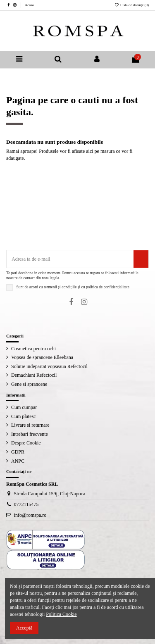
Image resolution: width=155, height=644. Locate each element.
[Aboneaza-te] (141, 259)
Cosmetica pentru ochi (33, 349)
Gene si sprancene (29, 384)
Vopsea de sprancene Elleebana (42, 357)
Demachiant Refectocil (34, 375)
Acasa (29, 5)
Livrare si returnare (30, 425)
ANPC (18, 461)
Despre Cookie (26, 443)
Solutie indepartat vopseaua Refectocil (49, 366)
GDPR (18, 452)
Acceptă (24, 628)
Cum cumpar (24, 407)
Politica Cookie (61, 614)
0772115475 (26, 504)
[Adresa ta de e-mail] (70, 259)
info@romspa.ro (30, 515)
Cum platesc (24, 416)
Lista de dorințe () (132, 5)
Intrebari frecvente (30, 434)
